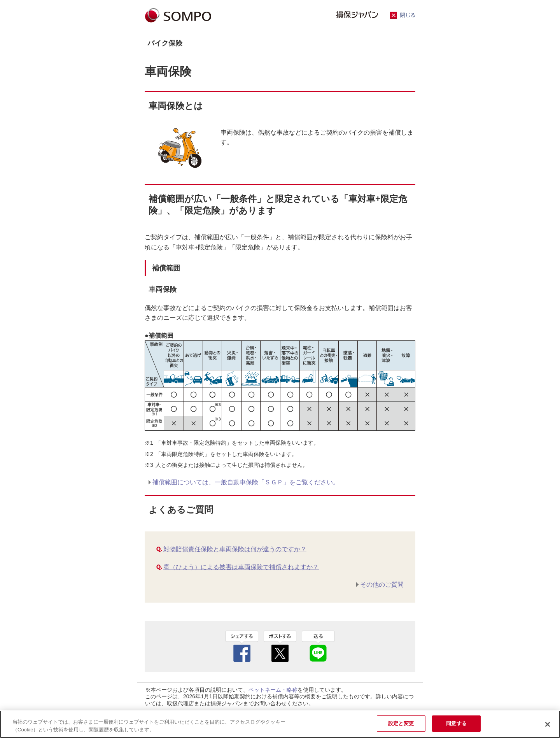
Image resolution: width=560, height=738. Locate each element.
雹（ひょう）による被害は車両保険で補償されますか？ (241, 567)
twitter (280, 646)
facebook (242, 646)
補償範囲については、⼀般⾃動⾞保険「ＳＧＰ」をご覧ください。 (246, 482)
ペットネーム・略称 (273, 690)
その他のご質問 (382, 585)
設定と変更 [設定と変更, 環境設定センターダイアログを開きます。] (401, 723)
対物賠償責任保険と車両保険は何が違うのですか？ (235, 549)
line (318, 646)
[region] (280, 724)
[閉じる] (548, 724)
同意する (456, 723)
